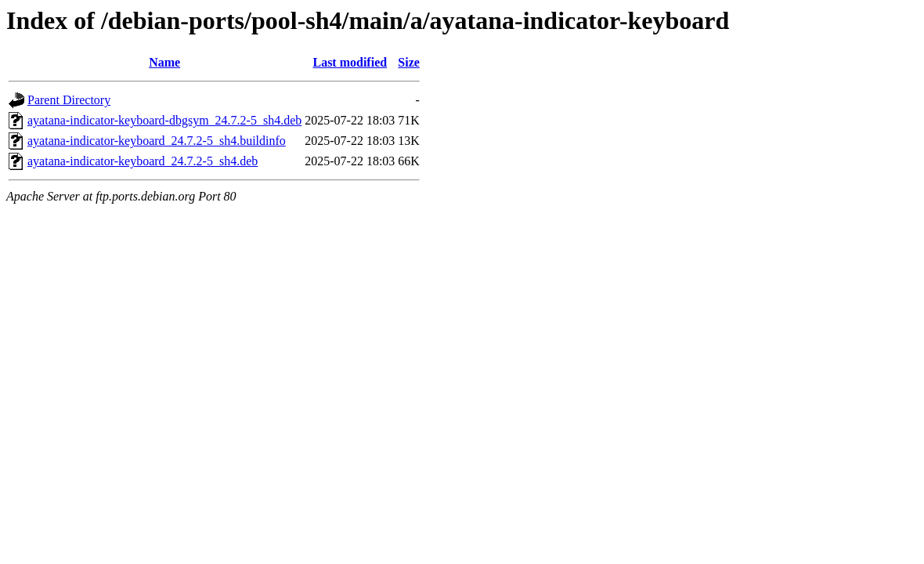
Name (164, 62)
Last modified (350, 62)
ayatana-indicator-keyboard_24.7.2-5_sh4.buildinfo (157, 141)
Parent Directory (69, 100)
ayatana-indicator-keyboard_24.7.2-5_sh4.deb (143, 161)
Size (409, 62)
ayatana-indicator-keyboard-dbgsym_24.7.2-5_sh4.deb (164, 120)
